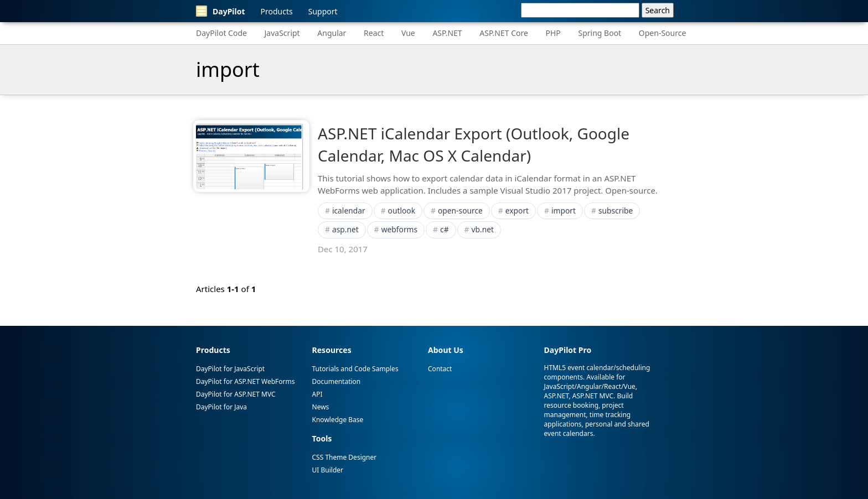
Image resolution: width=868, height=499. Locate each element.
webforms (399, 229)
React (374, 33)
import (564, 210)
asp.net (345, 229)
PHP (553, 33)
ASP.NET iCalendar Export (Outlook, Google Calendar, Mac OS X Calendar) (474, 144)
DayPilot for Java (221, 407)
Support (323, 11)
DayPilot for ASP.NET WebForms (245, 381)
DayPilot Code (221, 33)
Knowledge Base (338, 420)
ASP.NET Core (504, 33)
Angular (332, 33)
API (317, 394)
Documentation (337, 381)
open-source (460, 210)
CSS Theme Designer (345, 457)
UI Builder (328, 470)
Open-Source (663, 33)
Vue (408, 33)
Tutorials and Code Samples (355, 369)
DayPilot (221, 11)
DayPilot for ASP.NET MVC (236, 394)
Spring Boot (600, 33)
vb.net (482, 229)
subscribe (616, 210)
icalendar (349, 210)
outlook (402, 210)
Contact (440, 369)
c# (445, 229)
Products (277, 11)
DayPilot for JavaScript (230, 369)
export (517, 210)
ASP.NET (447, 33)
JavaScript (282, 33)
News (321, 407)
